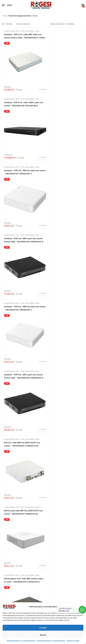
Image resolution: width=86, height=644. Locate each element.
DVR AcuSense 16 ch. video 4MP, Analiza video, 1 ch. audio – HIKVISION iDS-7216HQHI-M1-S (21, 289)
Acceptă (43, 628)
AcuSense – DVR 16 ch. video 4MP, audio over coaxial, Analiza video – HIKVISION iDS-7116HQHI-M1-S (22, 38)
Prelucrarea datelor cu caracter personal (21, 641)
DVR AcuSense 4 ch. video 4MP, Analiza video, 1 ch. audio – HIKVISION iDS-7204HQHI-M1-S (61, 289)
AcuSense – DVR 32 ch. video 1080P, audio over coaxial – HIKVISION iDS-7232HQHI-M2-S (63, 38)
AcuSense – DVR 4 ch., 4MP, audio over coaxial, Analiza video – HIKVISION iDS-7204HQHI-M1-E (61, 100)
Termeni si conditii (73, 641)
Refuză (43, 635)
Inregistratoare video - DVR (14, 31)
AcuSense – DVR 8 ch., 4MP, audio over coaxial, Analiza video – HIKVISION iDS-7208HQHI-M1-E (61, 163)
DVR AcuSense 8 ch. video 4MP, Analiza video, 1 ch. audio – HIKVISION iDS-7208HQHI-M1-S (20, 351)
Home (4, 16)
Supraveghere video (32, 31)
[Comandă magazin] (34, 24)
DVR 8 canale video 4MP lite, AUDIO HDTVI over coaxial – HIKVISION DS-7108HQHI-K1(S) (62, 226)
